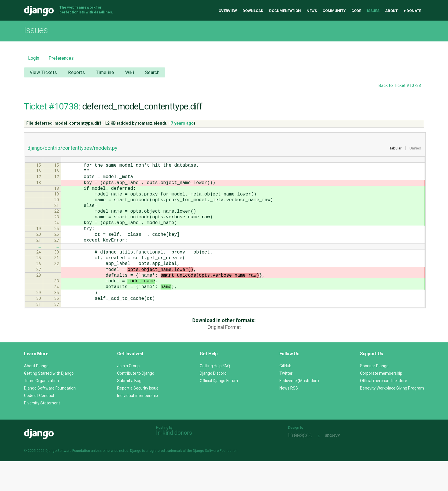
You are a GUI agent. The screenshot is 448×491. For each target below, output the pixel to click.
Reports (76, 72)
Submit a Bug (129, 410)
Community (334, 11)
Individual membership (138, 425)
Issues (373, 11)
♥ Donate (412, 11)
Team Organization (41, 410)
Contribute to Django (136, 403)
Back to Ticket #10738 (400, 86)
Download (253, 11)
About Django (36, 396)
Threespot (301, 465)
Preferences (61, 58)
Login (34, 58)
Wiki (130, 72)
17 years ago (181, 123)
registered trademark (165, 480)
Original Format (224, 357)
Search (152, 72)
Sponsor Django (374, 396)
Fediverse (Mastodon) (299, 410)
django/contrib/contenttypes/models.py (72, 148)
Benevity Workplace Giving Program (392, 418)
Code (356, 11)
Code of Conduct (39, 425)
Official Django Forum (219, 410)
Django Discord (213, 403)
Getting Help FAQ (215, 396)
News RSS (289, 418)
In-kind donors (174, 462)
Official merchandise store (384, 410)
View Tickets (43, 72)
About (391, 11)
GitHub (285, 396)
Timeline (105, 72)
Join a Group (128, 396)
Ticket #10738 (51, 106)
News (312, 11)
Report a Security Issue (138, 418)
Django (39, 11)
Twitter (286, 403)
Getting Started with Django (49, 403)
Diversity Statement (42, 433)
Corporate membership (381, 403)
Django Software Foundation (50, 418)
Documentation (285, 11)
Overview (228, 11)
